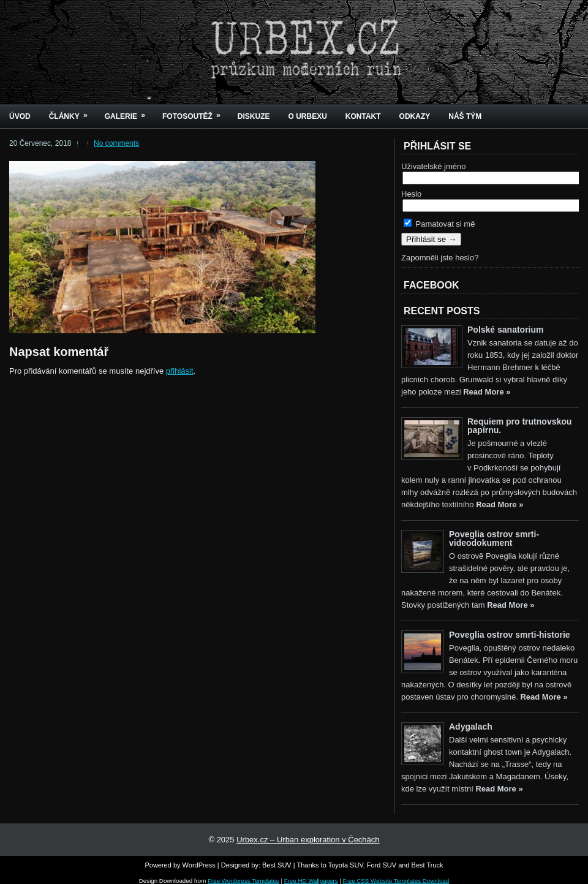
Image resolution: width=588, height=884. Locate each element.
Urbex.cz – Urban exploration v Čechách (308, 840)
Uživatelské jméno (434, 166)
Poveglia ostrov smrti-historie (510, 635)
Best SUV (277, 865)
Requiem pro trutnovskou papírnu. (519, 426)
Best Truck (428, 865)
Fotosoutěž (195, 112)
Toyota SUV (346, 865)
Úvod (20, 116)
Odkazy (415, 116)
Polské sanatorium (506, 330)
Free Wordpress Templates (243, 881)
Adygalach (471, 727)
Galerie (129, 112)
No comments (116, 143)
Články (72, 112)
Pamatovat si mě (439, 224)
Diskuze (254, 116)
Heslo (411, 194)
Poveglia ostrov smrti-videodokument (494, 538)
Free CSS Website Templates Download (396, 881)
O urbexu (307, 116)
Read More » (487, 392)
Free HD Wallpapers (311, 881)
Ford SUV (382, 865)
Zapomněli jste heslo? (440, 258)
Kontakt (363, 116)
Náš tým (465, 116)
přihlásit (180, 371)
